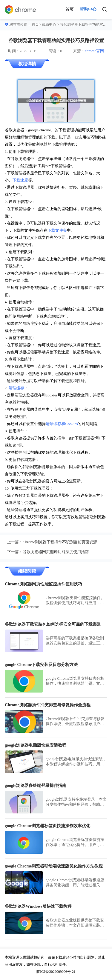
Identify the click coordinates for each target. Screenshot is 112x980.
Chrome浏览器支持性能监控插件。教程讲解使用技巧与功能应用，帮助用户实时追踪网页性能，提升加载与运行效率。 (75, 601)
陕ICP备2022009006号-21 (56, 972)
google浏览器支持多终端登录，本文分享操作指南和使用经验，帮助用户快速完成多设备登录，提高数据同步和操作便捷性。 (76, 802)
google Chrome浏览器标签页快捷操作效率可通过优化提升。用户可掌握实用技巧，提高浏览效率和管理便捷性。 (75, 843)
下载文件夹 (57, 230)
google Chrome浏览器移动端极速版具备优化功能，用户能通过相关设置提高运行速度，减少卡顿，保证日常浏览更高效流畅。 (75, 883)
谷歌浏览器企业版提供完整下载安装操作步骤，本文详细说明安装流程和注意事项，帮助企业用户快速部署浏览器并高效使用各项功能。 (75, 923)
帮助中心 (49, 24)
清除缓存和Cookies (62, 424)
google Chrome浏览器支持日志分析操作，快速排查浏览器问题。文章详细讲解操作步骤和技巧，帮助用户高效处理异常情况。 (75, 681)
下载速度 (20, 180)
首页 (70, 9)
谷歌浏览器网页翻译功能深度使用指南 (56, 552)
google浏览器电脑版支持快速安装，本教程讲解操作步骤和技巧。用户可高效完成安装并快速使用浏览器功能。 (76, 762)
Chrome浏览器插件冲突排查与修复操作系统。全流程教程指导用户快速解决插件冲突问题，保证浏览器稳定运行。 (75, 722)
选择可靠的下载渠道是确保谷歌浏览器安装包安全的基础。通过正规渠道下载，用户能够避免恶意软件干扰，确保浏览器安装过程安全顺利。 (75, 641)
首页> (36, 24)
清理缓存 (16, 388)
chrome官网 (94, 51)
